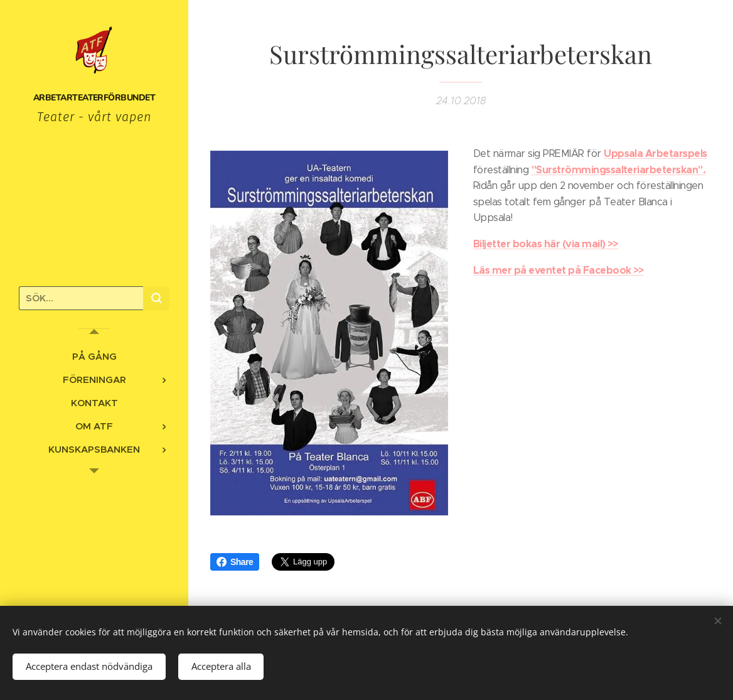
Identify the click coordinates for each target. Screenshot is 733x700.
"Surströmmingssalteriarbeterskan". (618, 169)
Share (235, 562)
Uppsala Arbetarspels (655, 153)
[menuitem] (94, 356)
